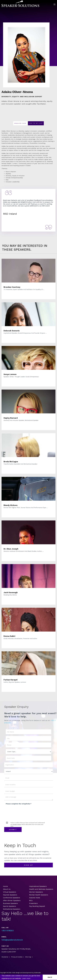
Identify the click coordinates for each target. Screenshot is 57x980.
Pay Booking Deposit (37, 906)
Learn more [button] (26, 978)
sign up (29, 865)
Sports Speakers (10, 906)
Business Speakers (10, 903)
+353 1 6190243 (8, 931)
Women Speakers (36, 892)
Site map (28, 957)
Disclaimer (5, 957)
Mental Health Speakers (39, 895)
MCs (31, 900)
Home (5, 886)
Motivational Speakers (12, 909)
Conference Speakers (12, 898)
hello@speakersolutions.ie (12, 940)
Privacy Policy (17, 824)
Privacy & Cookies (17, 957)
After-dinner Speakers (12, 900)
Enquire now (20, 123)
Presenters (34, 903)
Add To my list (36, 123)
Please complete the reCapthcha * (19, 804)
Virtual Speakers (10, 892)
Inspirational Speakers (38, 886)
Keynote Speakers (10, 895)
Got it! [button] (50, 977)
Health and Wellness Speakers (41, 889)
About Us (7, 889)
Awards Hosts (35, 898)
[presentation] (21, 810)
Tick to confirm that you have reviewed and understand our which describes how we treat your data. (28, 824)
